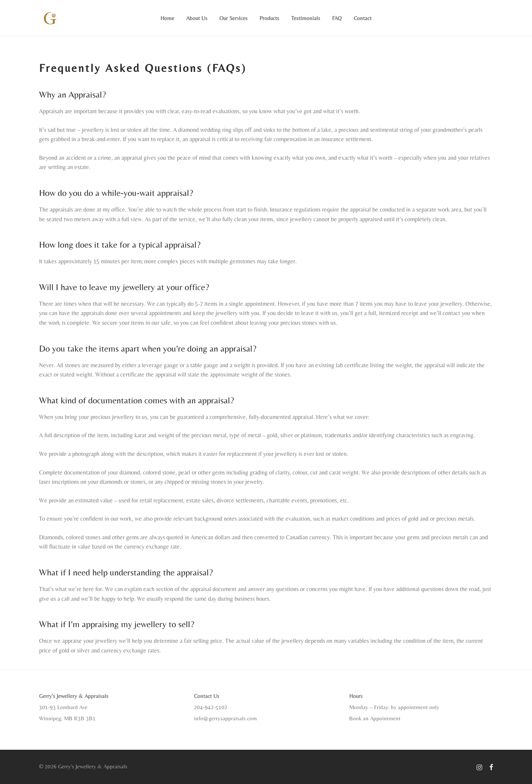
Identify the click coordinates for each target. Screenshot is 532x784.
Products (269, 18)
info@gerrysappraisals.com (225, 718)
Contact (363, 18)
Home (167, 18)
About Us (197, 18)
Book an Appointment (375, 718)
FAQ (337, 18)
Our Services (233, 18)
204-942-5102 (211, 707)
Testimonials (306, 18)
